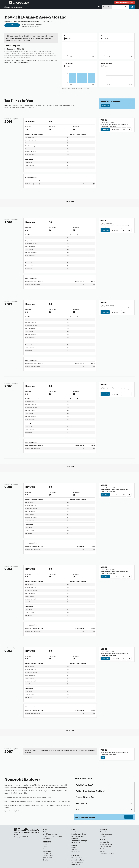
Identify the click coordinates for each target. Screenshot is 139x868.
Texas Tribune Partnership (52, 836)
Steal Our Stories (106, 844)
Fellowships (83, 841)
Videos (45, 849)
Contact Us (106, 105)
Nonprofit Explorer (13, 7)
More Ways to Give (107, 853)
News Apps (47, 851)
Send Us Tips (105, 842)
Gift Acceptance (77, 862)
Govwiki (7, 807)
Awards (74, 849)
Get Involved (47, 853)
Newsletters (104, 832)
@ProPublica (47, 858)
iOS (101, 834)
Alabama (27, 7)
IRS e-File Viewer (25, 805)
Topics (45, 844)
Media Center (76, 843)
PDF (124, 129)
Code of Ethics (77, 858)
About (74, 832)
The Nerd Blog (48, 855)
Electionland (47, 838)
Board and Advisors (79, 834)
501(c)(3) (20, 49)
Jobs (73, 841)
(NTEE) (29, 62)
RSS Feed (104, 836)
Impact (74, 847)
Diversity (75, 838)
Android (109, 834)
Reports (74, 845)
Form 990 (8, 105)
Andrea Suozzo (12, 797)
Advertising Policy (78, 860)
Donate (103, 851)
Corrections (76, 852)
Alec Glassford (24, 797)
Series (45, 847)
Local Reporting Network (52, 834)
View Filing (105, 129)
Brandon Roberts (46, 797)
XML (129, 129)
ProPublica (47, 832)
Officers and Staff (78, 836)
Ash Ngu (33, 797)
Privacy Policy (76, 864)
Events (45, 860)
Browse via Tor (105, 847)
